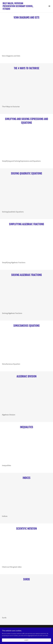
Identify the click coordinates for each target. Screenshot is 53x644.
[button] (49, 6)
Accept (26, 640)
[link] (19, 9)
